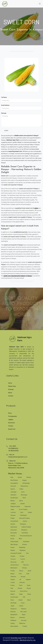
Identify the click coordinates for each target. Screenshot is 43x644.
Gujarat (13, 489)
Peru (20, 574)
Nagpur (25, 480)
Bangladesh (14, 614)
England (28, 579)
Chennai (13, 536)
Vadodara (13, 495)
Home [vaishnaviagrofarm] (10, 383)
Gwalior (23, 503)
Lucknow (13, 512)
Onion (10, 413)
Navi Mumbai (14, 480)
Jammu (25, 521)
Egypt (21, 594)
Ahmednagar (26, 483)
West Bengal (14, 544)
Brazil (30, 571)
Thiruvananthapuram (26, 536)
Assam (13, 547)
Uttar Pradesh (23, 509)
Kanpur (30, 512)
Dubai (29, 600)
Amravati (13, 486)
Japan (12, 606)
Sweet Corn (12, 429)
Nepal (24, 614)
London (13, 582)
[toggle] (40, 4)
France (13, 585)
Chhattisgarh (14, 541)
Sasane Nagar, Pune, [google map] (15, 465)
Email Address (5, 105)
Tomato (11, 426)
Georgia (23, 577)
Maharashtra (24, 486)
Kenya (29, 594)
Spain (29, 585)
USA (22, 562)
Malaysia (24, 609)
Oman (12, 600)
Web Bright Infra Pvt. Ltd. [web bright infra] (28, 640)
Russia (29, 588)
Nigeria (13, 594)
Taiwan (21, 606)
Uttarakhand (14, 521)
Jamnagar (13, 492)
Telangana (23, 524)
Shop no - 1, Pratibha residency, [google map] (18, 463)
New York (26, 565)
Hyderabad (14, 527)
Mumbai (29, 477)
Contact (11, 396)
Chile (28, 574)
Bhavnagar (24, 495)
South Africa (24, 591)
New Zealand (14, 626)
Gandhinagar (14, 498)
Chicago (24, 568)
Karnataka (14, 533)
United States (15, 565)
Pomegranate (12, 416)
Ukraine (20, 588)
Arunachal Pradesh (16, 553)
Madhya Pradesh (15, 506)
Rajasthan (28, 506)
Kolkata (25, 544)
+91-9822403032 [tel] (13, 451)
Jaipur (12, 509)
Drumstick (11, 423)
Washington (14, 568)
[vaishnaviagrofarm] (5, 4)
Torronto (13, 559)
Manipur (13, 550)
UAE (24, 597)
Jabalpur (13, 503)
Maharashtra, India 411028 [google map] (16, 468)
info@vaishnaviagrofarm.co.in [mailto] (18, 457)
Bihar (20, 539)
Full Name (4, 97)
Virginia (13, 579)
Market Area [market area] (12, 386)
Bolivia (12, 574)
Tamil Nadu (25, 533)
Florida (13, 571)
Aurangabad (14, 483)
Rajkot (21, 489)
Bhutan (13, 617)
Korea (23, 603)
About (10, 393)
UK (20, 579)
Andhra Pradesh (26, 527)
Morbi (24, 498)
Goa (27, 553)
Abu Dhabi (13, 603)
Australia (24, 620)
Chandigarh (23, 515)
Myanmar (13, 612)
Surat (23, 492)
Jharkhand (26, 541)
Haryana (13, 515)
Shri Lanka (23, 612)
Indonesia (22, 617)
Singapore (13, 609)
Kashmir (13, 524)
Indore (21, 501)
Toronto (23, 559)
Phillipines (13, 620)
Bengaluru (24, 530)
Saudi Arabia (14, 597)
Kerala (12, 539)
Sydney (13, 623)
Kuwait (21, 600)
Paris (21, 585)
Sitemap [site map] (11, 389)
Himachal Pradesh (24, 518)
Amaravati (14, 530)
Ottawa (22, 556)
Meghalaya (22, 547)
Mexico (21, 571)
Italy (12, 588)
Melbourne (22, 623)
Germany (22, 582)
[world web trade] (16, 638)
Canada (13, 556)
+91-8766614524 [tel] (13, 448)
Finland (25, 626)
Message (4, 113)
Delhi (12, 477)
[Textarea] (21, 120)
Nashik (20, 477)
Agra (22, 512)
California (13, 577)
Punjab (13, 518)
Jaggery (11, 419)
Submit (6, 131)
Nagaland (22, 550)
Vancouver (13, 562)
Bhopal (13, 501)
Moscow (13, 591)
